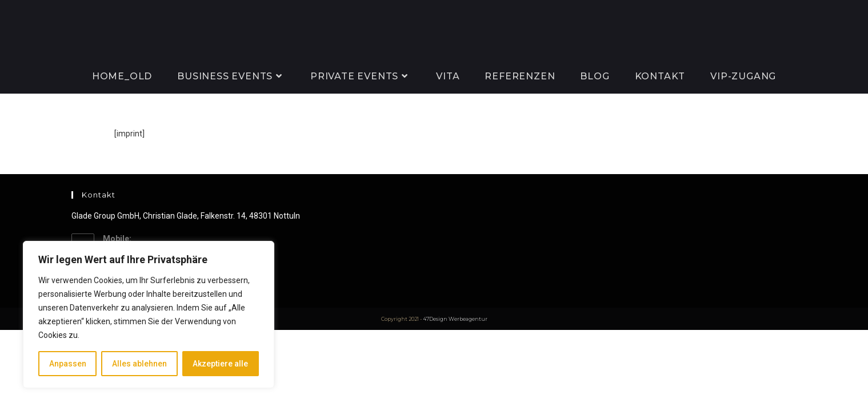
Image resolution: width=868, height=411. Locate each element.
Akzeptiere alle (220, 364)
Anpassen (68, 364)
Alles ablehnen (139, 364)
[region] (149, 315)
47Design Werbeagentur (455, 319)
